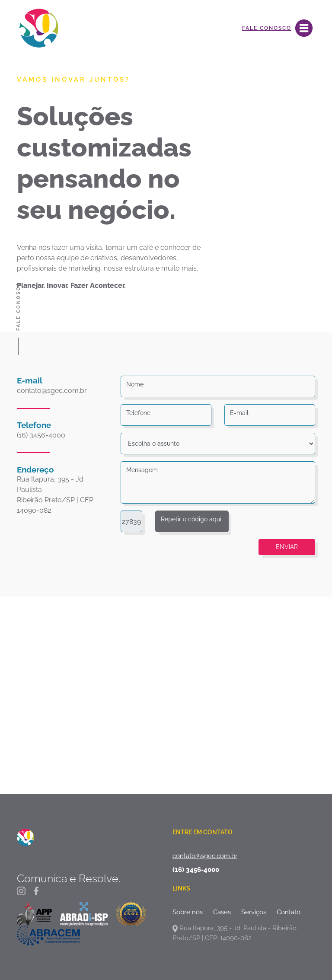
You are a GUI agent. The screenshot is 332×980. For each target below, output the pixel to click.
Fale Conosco (267, 28)
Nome (135, 384)
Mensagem (142, 470)
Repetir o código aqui (191, 519)
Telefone (138, 413)
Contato (289, 912)
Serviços (254, 912)
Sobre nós (188, 912)
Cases (222, 912)
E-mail (239, 413)
